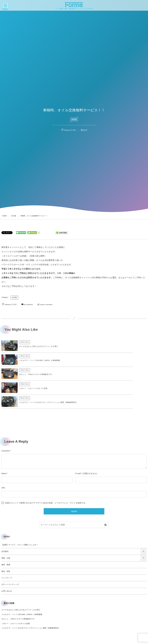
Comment (5, 423)
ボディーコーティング (10, 556)
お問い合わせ (7, 563)
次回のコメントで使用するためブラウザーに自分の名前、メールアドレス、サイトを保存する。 (46, 475)
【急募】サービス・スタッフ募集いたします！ (20, 517)
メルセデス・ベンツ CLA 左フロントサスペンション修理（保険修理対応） (31, 600)
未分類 (74, 119)
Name (4, 445)
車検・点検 (6, 530)
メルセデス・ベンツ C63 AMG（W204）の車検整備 (112, 348)
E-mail (78, 445)
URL (3, 460)
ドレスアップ (7, 550)
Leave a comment (46, 305)
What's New (24, 344)
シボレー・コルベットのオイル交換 (106, 362)
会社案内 (5, 523)
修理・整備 (6, 537)
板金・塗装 (6, 543)
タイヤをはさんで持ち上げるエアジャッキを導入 (39, 348)
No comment (28, 305)
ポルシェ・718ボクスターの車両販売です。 (36, 362)
